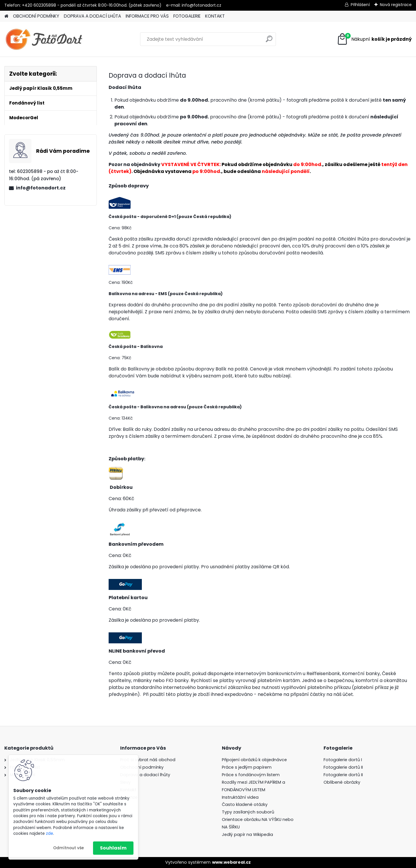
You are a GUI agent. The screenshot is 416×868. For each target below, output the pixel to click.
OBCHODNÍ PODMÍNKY (36, 16)
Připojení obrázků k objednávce (254, 760)
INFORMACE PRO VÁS (147, 16)
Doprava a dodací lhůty (145, 775)
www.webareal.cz (231, 862)
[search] (269, 41)
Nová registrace (396, 5)
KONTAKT (215, 16)
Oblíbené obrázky (342, 782)
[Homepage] (6, 16)
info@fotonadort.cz (41, 188)
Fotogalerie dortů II (343, 767)
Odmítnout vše (68, 848)
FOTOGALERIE (187, 16)
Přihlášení (360, 5)
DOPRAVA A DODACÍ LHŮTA (92, 16)
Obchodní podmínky (142, 767)
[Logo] (44, 39)
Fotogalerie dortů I (343, 760)
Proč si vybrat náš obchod (148, 760)
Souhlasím (113, 848)
